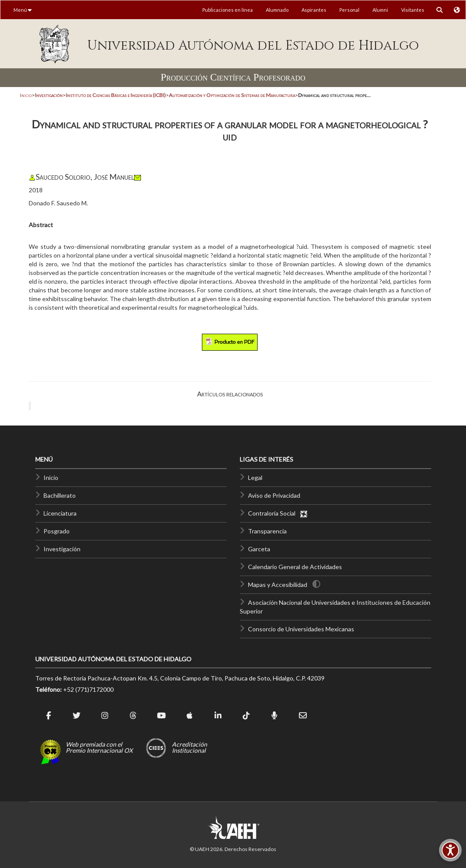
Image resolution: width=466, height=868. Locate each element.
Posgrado (57, 531)
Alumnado (277, 10)
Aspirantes (314, 10)
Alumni (380, 10)
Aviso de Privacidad (274, 495)
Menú (23, 10)
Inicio (26, 95)
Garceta (259, 549)
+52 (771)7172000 (88, 689)
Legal (255, 478)
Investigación (62, 549)
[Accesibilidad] (450, 850)
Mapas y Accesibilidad (278, 585)
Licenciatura (60, 513)
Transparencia (267, 531)
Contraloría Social (278, 513)
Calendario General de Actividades (295, 567)
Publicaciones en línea (228, 10)
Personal (349, 10)
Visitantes (413, 10)
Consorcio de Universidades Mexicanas (301, 629)
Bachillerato (60, 495)
